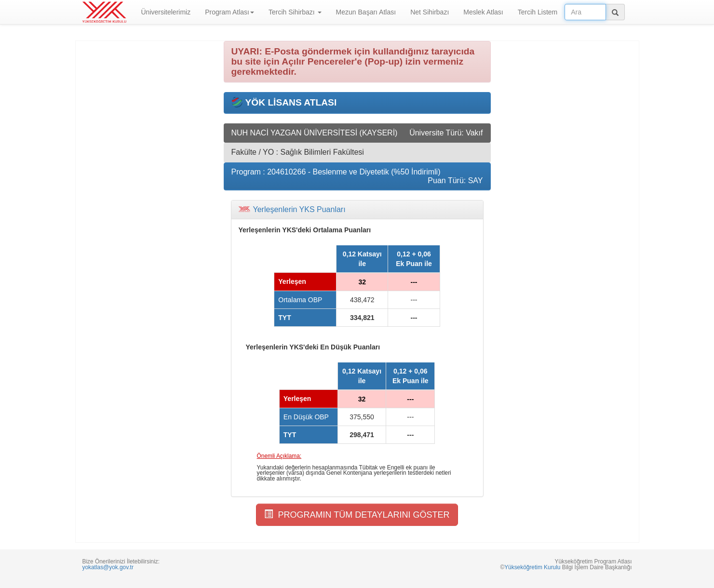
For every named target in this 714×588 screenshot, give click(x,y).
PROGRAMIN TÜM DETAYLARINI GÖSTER (357, 514)
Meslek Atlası (483, 12)
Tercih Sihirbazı (295, 12)
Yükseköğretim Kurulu (532, 567)
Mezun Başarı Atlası (366, 12)
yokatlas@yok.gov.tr (108, 567)
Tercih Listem (538, 12)
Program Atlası (229, 12)
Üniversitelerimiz (166, 12)
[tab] (357, 210)
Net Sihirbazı (430, 12)
